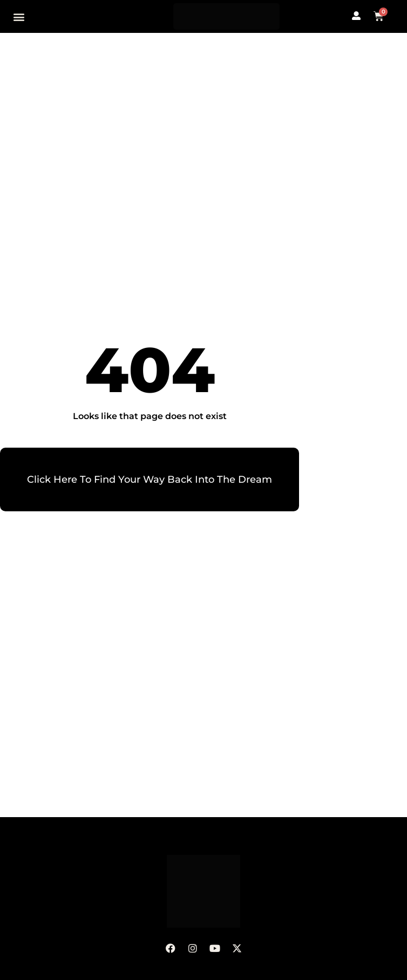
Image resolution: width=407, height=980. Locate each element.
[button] (19, 16)
